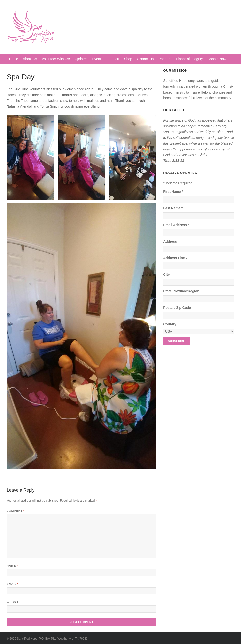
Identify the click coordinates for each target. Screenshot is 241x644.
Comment (16, 511)
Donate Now (217, 59)
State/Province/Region (181, 291)
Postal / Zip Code (177, 308)
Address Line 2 (175, 258)
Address (170, 241)
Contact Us (145, 59)
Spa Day (21, 77)
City (166, 275)
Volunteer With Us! (56, 59)
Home (14, 59)
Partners (165, 59)
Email (13, 584)
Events (97, 59)
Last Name (173, 208)
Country (170, 324)
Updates (81, 59)
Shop (128, 59)
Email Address (176, 225)
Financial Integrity (189, 59)
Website (14, 602)
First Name (173, 192)
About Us (30, 59)
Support (113, 59)
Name (12, 566)
